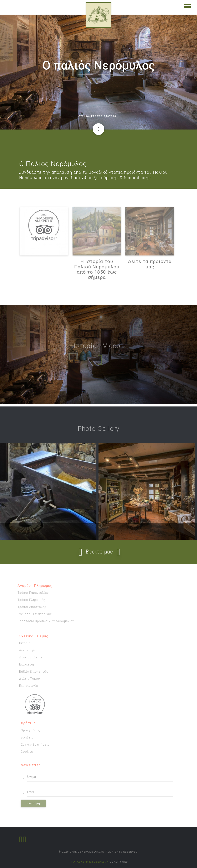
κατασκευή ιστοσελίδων (90, 862)
